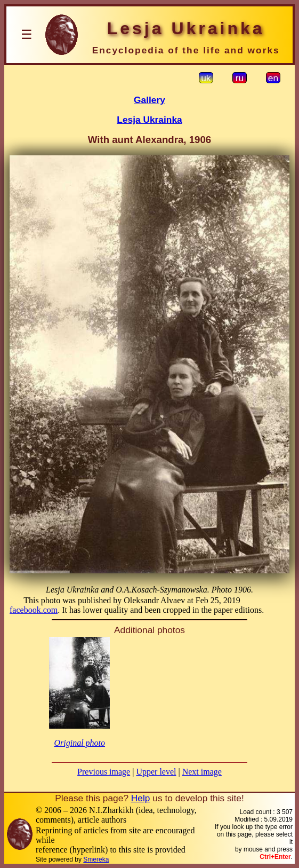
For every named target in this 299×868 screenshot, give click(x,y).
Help (141, 798)
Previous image (104, 772)
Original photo (79, 743)
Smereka (96, 859)
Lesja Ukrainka (149, 120)
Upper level (156, 772)
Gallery (149, 100)
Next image (202, 772)
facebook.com (34, 610)
